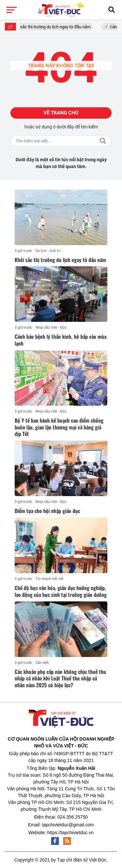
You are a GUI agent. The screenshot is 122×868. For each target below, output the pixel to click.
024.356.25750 (72, 817)
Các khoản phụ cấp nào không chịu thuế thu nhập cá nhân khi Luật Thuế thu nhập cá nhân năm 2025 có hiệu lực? (60, 678)
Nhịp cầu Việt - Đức (51, 328)
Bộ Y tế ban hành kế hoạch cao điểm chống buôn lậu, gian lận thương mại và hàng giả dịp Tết (59, 427)
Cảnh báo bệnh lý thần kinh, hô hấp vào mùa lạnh (61, 340)
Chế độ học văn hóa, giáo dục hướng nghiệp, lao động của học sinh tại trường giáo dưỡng (61, 591)
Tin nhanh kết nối (49, 579)
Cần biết (42, 663)
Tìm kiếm (103, 141)
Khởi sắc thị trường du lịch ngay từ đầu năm (53, 27)
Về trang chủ (61, 113)
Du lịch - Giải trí (48, 251)
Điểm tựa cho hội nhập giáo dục (47, 511)
